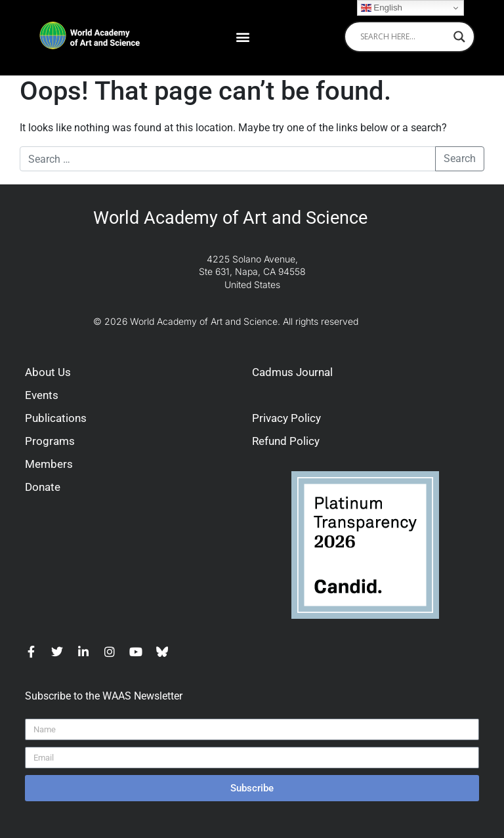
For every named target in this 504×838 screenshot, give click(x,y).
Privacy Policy (286, 418)
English (382, 8)
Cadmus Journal (292, 372)
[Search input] (404, 37)
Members (49, 464)
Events (42, 395)
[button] (242, 36)
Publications (56, 418)
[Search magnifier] (459, 37)
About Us (48, 372)
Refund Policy (286, 441)
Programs (50, 441)
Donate (43, 487)
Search (460, 158)
